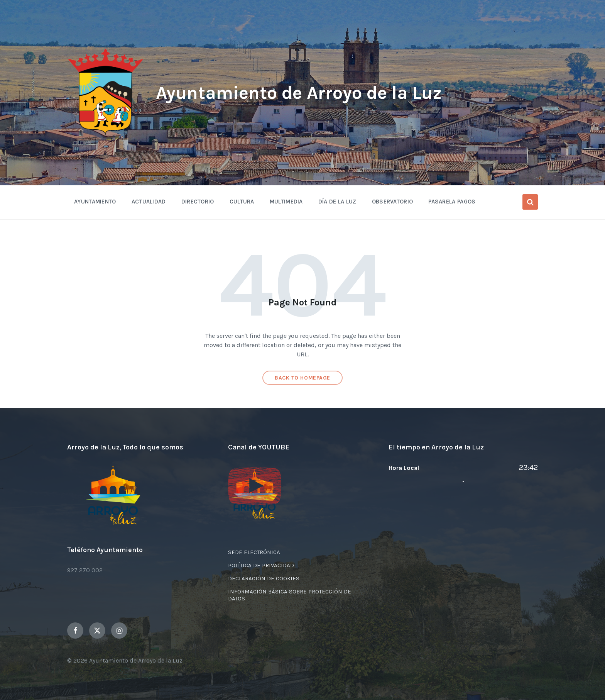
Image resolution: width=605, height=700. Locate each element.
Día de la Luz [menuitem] (337, 202)
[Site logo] (106, 134)
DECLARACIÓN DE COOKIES (264, 578)
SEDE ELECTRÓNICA (254, 552)
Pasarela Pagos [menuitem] (452, 202)
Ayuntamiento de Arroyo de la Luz (301, 93)
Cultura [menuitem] (242, 202)
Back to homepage (302, 378)
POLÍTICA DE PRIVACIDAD (261, 565)
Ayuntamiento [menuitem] (95, 202)
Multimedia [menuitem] (286, 202)
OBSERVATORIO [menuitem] (393, 202)
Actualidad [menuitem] (149, 202)
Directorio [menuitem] (198, 202)
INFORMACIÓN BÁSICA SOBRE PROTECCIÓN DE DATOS (290, 595)
